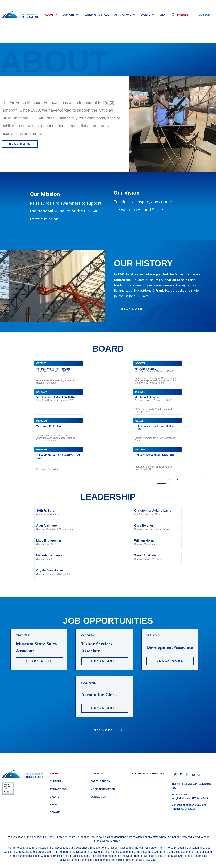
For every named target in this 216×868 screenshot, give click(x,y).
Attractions (125, 15)
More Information (103, 789)
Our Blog (97, 774)
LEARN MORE (39, 661)
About (51, 15)
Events (147, 15)
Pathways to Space (96, 15)
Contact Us (98, 797)
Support (71, 15)
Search (173, 15)
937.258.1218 (188, 809)
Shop (163, 15)
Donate (183, 15)
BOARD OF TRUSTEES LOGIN (149, 774)
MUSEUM (204, 15)
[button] (20, 144)
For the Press (100, 781)
